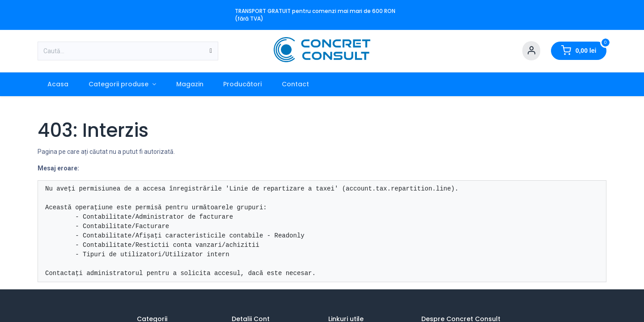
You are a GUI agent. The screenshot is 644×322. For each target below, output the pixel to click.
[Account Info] (531, 51)
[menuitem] (58, 84)
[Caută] (211, 51)
